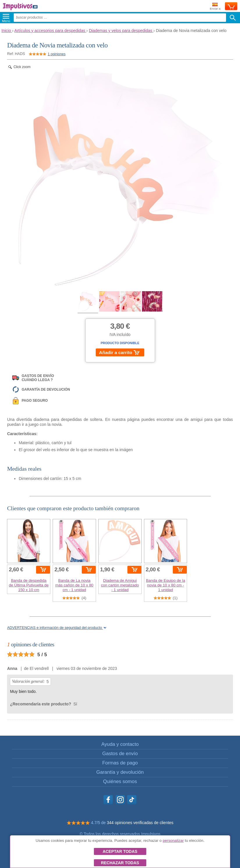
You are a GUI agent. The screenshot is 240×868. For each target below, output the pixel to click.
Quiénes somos (120, 781)
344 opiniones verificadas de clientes (140, 823)
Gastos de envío (120, 754)
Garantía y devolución (120, 772)
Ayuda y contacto (120, 744)
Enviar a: (215, 7)
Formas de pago (120, 763)
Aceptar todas (120, 851)
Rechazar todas (120, 863)
